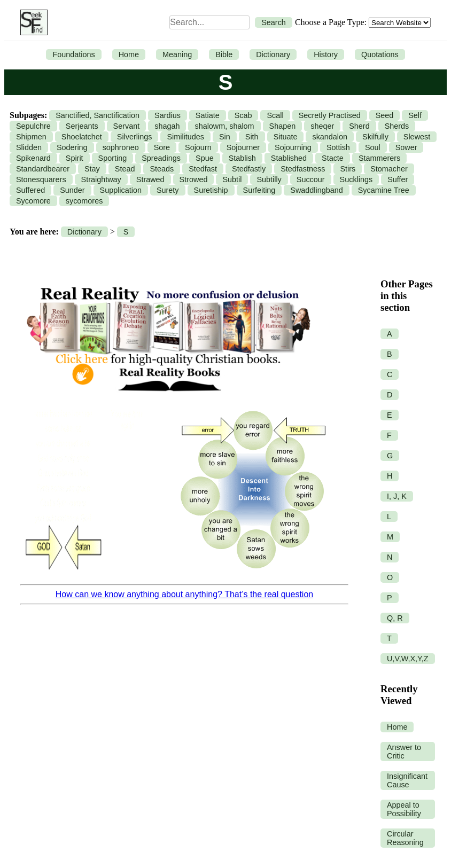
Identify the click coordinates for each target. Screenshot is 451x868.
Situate (286, 137)
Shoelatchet (82, 137)
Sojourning (293, 147)
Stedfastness (303, 169)
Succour (311, 179)
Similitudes (185, 137)
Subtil (232, 179)
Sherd (359, 126)
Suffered (30, 190)
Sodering (72, 147)
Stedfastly (249, 169)
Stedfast (203, 169)
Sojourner (243, 147)
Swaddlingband (316, 190)
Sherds (397, 126)
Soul (373, 147)
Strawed (150, 179)
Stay (92, 169)
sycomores (84, 201)
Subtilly (269, 179)
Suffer (398, 179)
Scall (275, 115)
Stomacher (389, 169)
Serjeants (82, 126)
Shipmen (31, 137)
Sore (162, 147)
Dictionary (273, 54)
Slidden (29, 147)
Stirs (348, 169)
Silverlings (135, 137)
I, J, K (397, 496)
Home (129, 54)
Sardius (168, 115)
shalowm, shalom (224, 126)
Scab (243, 115)
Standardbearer (43, 169)
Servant (127, 126)
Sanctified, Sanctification (98, 115)
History (326, 54)
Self (415, 115)
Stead (125, 169)
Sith (252, 137)
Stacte (333, 158)
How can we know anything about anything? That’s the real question (184, 594)
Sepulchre (33, 126)
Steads (162, 169)
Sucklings (356, 179)
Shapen (283, 126)
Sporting (113, 158)
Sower (406, 147)
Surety (168, 190)
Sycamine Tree (384, 190)
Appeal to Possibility (404, 809)
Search (274, 22)
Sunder (72, 190)
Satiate (208, 115)
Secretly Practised (330, 115)
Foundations (73, 54)
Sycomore (33, 201)
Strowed (194, 179)
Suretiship (211, 190)
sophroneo (121, 147)
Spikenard (33, 158)
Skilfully (375, 137)
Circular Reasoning (405, 838)
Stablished (289, 158)
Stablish (242, 158)
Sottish (338, 147)
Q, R (395, 618)
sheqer (322, 126)
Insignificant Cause (407, 780)
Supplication (121, 190)
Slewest (417, 137)
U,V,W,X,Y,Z (408, 659)
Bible (224, 54)
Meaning (177, 54)
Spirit (75, 158)
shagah (167, 126)
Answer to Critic (404, 752)
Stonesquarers (41, 179)
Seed (385, 115)
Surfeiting (259, 190)
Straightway (101, 179)
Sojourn (198, 147)
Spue (205, 158)
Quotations (380, 54)
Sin (225, 137)
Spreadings (161, 158)
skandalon (330, 137)
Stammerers (379, 158)
